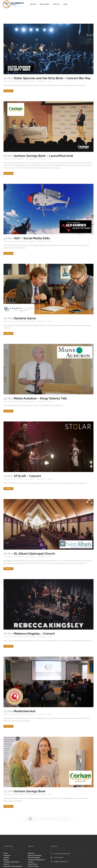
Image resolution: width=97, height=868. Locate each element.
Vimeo (6, 853)
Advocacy (31, 853)
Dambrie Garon (25, 318)
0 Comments (41, 81)
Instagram (7, 855)
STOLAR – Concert (27, 476)
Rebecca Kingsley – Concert (34, 634)
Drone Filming (32, 864)
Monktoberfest (25, 711)
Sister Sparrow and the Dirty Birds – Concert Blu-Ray (52, 78)
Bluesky (6, 860)
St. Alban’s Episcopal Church (34, 554)
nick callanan (30, 81)
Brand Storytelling (34, 858)
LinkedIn (6, 858)
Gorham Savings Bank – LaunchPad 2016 (43, 156)
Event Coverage (33, 866)
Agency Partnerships (35, 855)
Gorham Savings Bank (30, 791)
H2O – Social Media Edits (32, 238)
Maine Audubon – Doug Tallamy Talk (40, 398)
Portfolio (20, 81)
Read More (8, 91)
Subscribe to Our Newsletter (13, 866)
